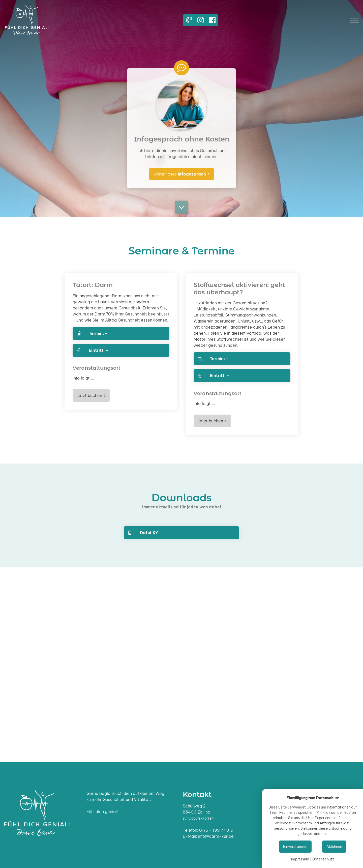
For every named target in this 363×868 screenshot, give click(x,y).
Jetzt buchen (91, 395)
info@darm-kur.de (216, 836)
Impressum (300, 859)
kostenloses (181, 174)
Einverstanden (295, 847)
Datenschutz (323, 859)
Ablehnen (334, 847)
